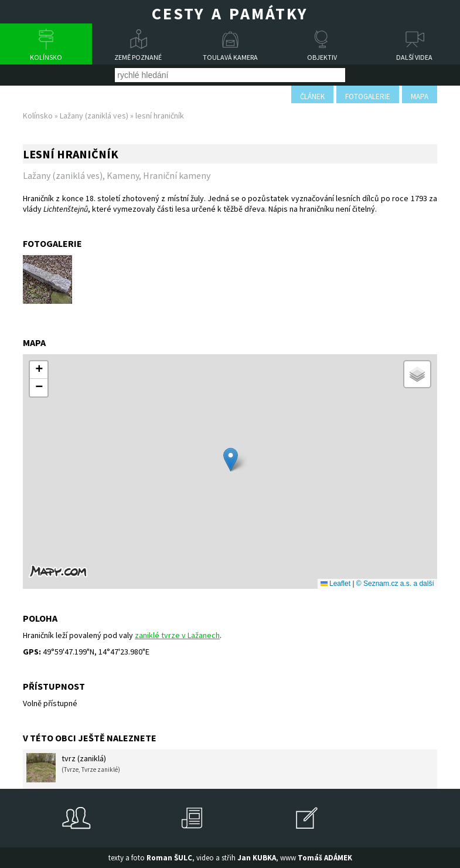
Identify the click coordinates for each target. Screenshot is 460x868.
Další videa (414, 57)
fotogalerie (368, 96)
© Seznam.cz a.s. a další (395, 584)
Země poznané (138, 57)
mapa (420, 96)
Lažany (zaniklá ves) (94, 116)
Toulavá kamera (230, 57)
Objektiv (322, 57)
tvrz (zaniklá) (73, 768)
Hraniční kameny (177, 175)
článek (312, 96)
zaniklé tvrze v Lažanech (177, 635)
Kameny (123, 175)
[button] (231, 460)
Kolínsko (46, 57)
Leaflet (335, 584)
